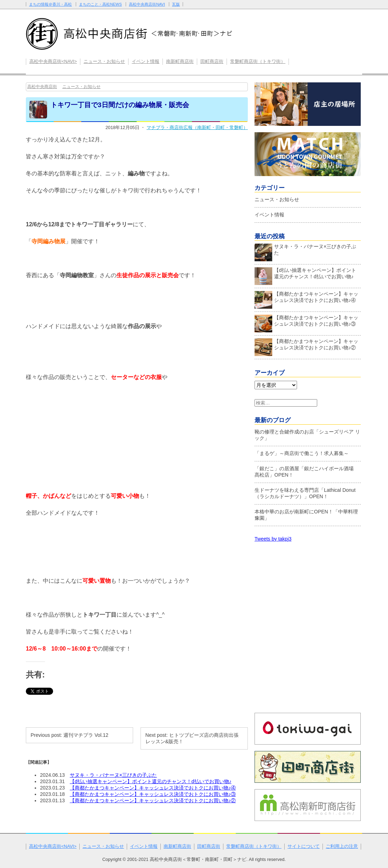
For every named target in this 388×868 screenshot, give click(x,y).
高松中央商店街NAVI (147, 4)
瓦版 (176, 4)
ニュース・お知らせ (104, 62)
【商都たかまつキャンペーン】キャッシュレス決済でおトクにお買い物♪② (153, 800)
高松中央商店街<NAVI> (53, 62)
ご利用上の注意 (342, 846)
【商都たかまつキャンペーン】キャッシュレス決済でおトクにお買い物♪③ (153, 794)
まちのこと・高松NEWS (100, 4)
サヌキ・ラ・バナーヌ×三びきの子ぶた (113, 775)
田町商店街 (212, 62)
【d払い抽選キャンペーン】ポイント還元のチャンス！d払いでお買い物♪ (151, 781)
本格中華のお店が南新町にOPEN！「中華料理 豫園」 (306, 515)
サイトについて (304, 846)
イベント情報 (145, 62)
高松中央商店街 (42, 87)
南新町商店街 (180, 62)
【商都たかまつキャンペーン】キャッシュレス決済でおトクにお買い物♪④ (153, 788)
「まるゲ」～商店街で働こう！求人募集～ (302, 453)
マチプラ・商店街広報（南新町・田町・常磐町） (197, 127)
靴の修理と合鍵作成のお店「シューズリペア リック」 (307, 435)
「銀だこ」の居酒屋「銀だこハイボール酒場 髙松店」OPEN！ (307, 472)
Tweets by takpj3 (273, 539)
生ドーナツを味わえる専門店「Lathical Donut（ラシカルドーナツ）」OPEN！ (305, 493)
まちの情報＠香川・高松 (50, 4)
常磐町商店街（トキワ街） (258, 62)
